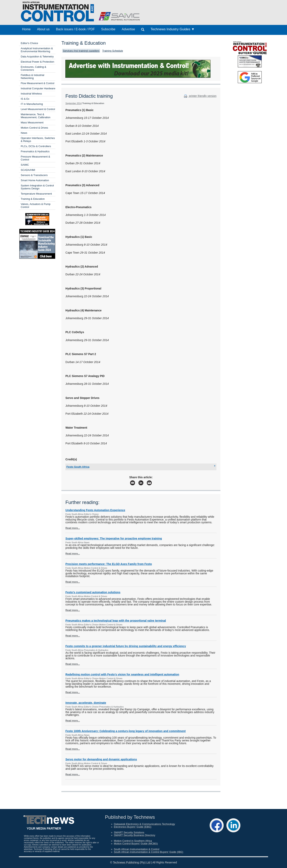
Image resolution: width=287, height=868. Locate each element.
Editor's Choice (29, 43)
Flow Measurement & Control (37, 83)
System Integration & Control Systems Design (37, 187)
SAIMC (25, 165)
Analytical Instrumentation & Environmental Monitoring (37, 50)
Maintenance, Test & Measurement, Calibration (36, 116)
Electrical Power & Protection (37, 62)
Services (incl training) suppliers (81, 51)
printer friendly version (200, 96)
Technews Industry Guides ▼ (172, 29)
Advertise (128, 29)
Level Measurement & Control (38, 109)
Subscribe (108, 29)
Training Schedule (113, 51)
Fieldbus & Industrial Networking (32, 77)
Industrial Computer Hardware (38, 88)
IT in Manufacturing (32, 104)
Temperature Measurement (36, 194)
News (24, 133)
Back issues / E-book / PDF (75, 29)
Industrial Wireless (31, 94)
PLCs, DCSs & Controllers (36, 146)
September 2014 (73, 103)
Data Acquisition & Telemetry (37, 57)
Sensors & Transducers (34, 175)
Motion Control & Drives (34, 128)
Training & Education (33, 199)
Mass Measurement (32, 123)
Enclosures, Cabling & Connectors (33, 68)
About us (43, 29)
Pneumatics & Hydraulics (35, 151)
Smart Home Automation (35, 180)
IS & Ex (25, 99)
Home (26, 29)
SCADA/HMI (28, 170)
